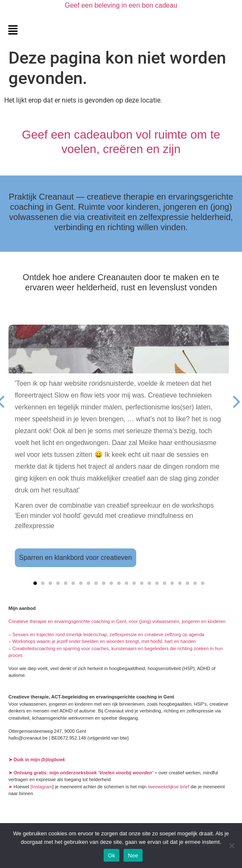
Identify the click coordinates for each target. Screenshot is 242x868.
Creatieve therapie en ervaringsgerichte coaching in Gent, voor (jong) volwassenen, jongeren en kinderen (117, 621)
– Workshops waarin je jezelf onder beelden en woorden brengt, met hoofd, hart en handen (102, 641)
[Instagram (41, 787)
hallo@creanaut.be (28, 738)
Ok (111, 855)
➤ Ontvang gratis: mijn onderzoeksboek (81, 773)
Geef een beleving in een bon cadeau (121, 5)
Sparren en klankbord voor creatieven (76, 558)
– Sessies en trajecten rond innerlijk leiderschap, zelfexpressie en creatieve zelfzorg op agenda (106, 634)
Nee (133, 855)
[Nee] (231, 846)
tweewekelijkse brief (168, 787)
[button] (13, 31)
